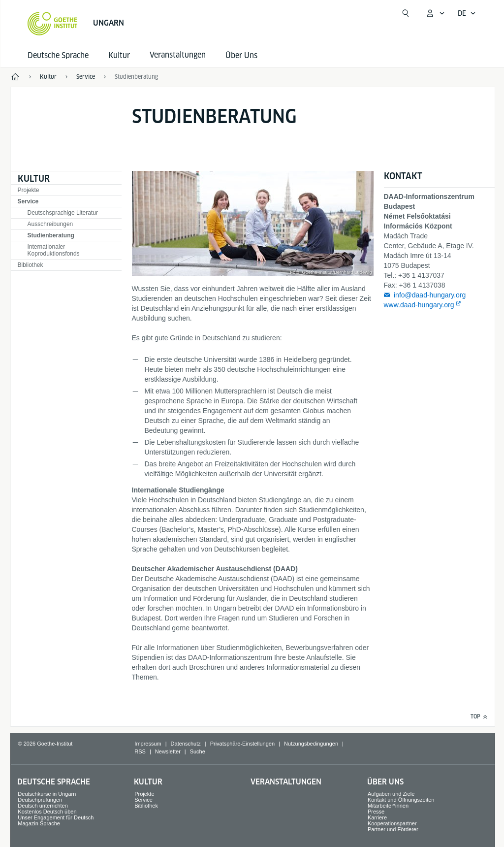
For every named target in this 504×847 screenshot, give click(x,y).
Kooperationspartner (392, 823)
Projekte (29, 190)
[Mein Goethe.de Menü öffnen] (435, 13)
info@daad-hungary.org (430, 295)
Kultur (119, 55)
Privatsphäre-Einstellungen (242, 744)
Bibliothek (31, 265)
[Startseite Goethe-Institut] (52, 24)
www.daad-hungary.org (419, 305)
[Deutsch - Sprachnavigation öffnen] (467, 13)
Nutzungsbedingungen (311, 744)
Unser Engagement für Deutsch (56, 817)
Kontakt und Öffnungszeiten (401, 800)
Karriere (377, 817)
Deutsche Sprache (58, 55)
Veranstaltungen (286, 782)
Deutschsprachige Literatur (63, 213)
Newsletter (168, 751)
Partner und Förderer (393, 829)
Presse (376, 812)
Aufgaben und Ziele (391, 794)
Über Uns (241, 55)
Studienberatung (51, 235)
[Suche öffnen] (406, 13)
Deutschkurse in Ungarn (47, 794)
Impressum (148, 744)
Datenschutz (186, 744)
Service (28, 201)
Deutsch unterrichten (43, 806)
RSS (140, 751)
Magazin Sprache (39, 823)
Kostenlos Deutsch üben (47, 812)
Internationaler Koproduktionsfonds (54, 250)
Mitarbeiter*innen (388, 806)
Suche (198, 751)
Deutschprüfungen (40, 800)
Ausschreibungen (50, 224)
